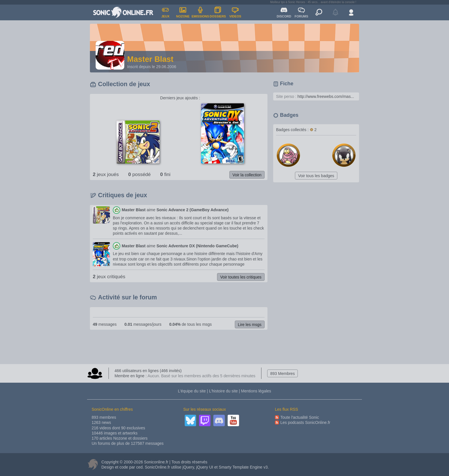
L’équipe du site (192, 391)
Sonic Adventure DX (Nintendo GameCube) (197, 246)
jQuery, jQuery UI (198, 467)
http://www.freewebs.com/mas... (326, 96)
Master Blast (134, 210)
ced (139, 467)
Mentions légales (256, 391)
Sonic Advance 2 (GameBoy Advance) (192, 210)
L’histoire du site (223, 391)
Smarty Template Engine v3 (243, 467)
